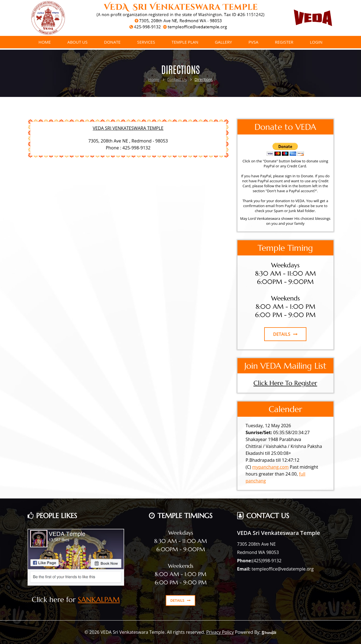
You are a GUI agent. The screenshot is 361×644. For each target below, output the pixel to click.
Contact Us (177, 79)
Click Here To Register (285, 383)
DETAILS (285, 334)
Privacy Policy (220, 632)
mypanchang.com (270, 467)
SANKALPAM (99, 600)
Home (154, 79)
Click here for (55, 600)
